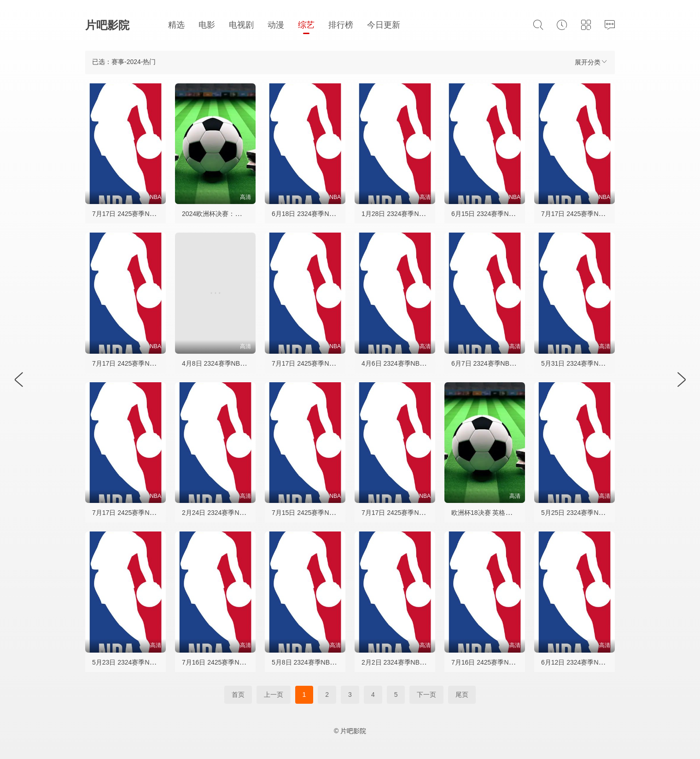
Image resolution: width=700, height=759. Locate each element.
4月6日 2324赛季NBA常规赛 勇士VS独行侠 (424, 363)
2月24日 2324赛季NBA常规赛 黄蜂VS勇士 (243, 513)
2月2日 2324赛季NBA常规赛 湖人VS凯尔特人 (427, 662)
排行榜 (341, 25)
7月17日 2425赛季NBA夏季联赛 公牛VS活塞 (426, 513)
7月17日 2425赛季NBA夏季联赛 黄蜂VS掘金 (156, 214)
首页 (238, 695)
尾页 (462, 695)
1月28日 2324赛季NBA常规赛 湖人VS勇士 (422, 214)
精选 (176, 25)
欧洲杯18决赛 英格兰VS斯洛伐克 (499, 513)
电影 (207, 25)
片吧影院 (107, 25)
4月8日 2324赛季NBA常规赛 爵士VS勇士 (241, 363)
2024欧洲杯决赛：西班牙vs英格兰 (231, 214)
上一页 (274, 695)
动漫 (276, 25)
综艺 (306, 25)
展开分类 (591, 62)
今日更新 (384, 25)
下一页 (426, 695)
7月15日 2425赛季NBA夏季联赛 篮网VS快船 (336, 513)
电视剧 (241, 25)
